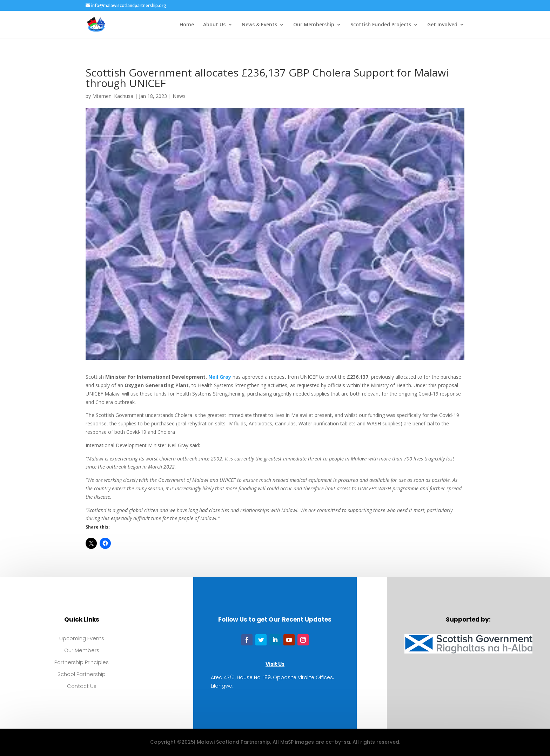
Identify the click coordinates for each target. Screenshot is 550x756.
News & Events (259, 25)
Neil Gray (220, 377)
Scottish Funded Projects (381, 25)
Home (187, 25)
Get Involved (442, 25)
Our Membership (314, 25)
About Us (214, 25)
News (179, 96)
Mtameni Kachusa (113, 96)
